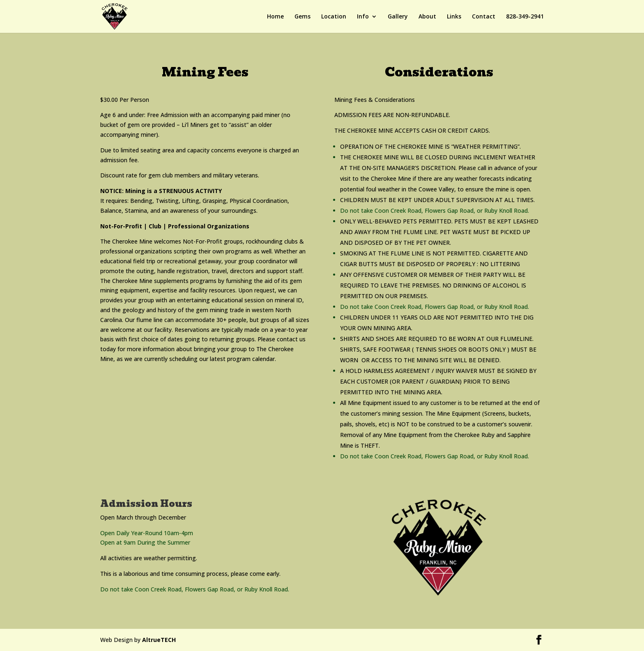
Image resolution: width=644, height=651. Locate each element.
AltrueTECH (159, 640)
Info (363, 17)
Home (275, 17)
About (427, 17)
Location (334, 17)
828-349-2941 (525, 17)
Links (454, 17)
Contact (484, 17)
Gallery (398, 17)
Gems (302, 17)
